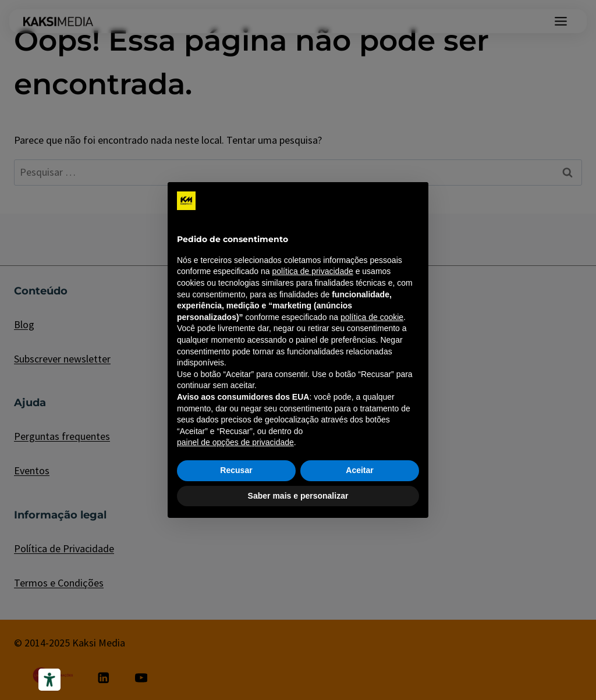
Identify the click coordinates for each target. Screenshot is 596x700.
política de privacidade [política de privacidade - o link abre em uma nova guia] (312, 271)
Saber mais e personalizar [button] (298, 496)
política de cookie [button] (372, 317)
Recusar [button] (236, 470)
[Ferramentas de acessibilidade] (49, 680)
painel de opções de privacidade (235, 442)
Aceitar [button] (359, 470)
